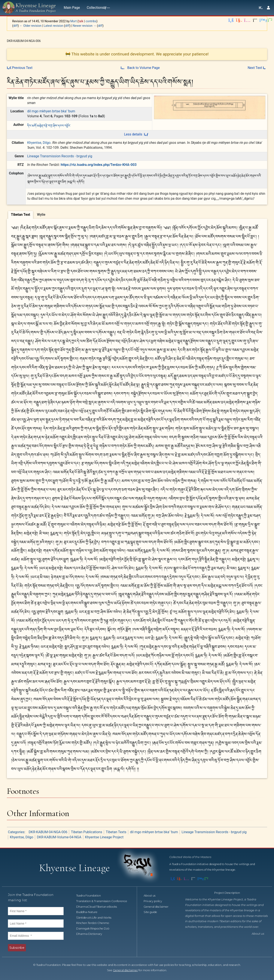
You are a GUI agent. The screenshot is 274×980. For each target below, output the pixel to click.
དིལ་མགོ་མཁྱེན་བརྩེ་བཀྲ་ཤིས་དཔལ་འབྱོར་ (49, 125)
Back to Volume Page (140, 68)
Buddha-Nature (89, 912)
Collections (97, 8)
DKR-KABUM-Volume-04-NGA (59, 837)
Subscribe (17, 948)
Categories (16, 832)
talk (81, 21)
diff (16, 26)
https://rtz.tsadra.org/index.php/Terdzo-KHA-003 (98, 165)
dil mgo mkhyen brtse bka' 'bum (51, 111)
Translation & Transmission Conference (104, 901)
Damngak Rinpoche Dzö (95, 929)
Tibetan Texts (116, 832)
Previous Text (20, 68)
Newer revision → (85, 26)
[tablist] (137, 214)
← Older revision (31, 26)
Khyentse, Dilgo (39, 143)
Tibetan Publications (86, 832)
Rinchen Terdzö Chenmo (95, 923)
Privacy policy (155, 901)
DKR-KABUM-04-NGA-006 (48, 832)
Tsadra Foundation (91, 896)
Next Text (257, 68)
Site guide (153, 912)
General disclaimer (158, 907)
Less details (136, 134)
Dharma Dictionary (92, 934)
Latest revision (53, 26)
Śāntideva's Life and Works (96, 918)
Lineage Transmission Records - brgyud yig (60, 156)
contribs (91, 21)
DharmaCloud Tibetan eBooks (99, 907)
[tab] (21, 215)
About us (152, 896)
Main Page (72, 8)
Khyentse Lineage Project (104, 837)
